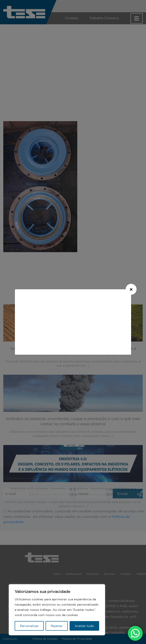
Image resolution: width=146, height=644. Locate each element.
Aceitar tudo (84, 626)
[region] (57, 610)
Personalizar (29, 626)
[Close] (131, 289)
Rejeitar (57, 626)
